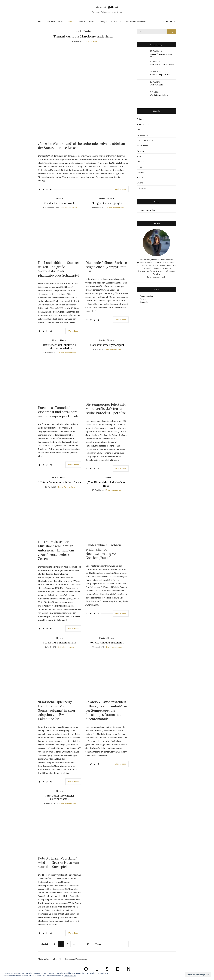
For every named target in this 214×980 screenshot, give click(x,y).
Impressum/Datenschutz (136, 21)
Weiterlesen (121, 189)
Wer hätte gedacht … (159, 95)
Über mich (50, 21)
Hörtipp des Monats (145, 140)
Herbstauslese (143, 135)
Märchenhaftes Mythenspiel (107, 345)
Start (40, 21)
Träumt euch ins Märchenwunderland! (83, 36)
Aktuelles (141, 119)
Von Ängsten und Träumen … (107, 643)
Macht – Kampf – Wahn (160, 75)
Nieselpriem (144, 302)
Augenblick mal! (143, 124)
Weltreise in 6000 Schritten (162, 64)
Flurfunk (143, 299)
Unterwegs (141, 188)
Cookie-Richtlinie (70, 976)
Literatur (82, 21)
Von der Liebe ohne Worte (60, 203)
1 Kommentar (92, 41)
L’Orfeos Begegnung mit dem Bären (60, 482)
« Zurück (44, 944)
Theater (71, 21)
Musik (61, 21)
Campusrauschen (146, 296)
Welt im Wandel (157, 85)
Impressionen (142, 146)
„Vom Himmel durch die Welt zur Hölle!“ (107, 484)
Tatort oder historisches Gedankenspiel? (60, 797)
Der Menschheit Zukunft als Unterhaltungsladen (60, 346)
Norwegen (103, 21)
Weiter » (99, 944)
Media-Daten (116, 21)
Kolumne (140, 151)
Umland (140, 183)
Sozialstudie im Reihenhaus (60, 643)
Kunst (92, 21)
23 (88, 944)
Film (139, 130)
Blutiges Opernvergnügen (107, 203)
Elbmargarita (107, 6)
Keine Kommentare (69, 208)
